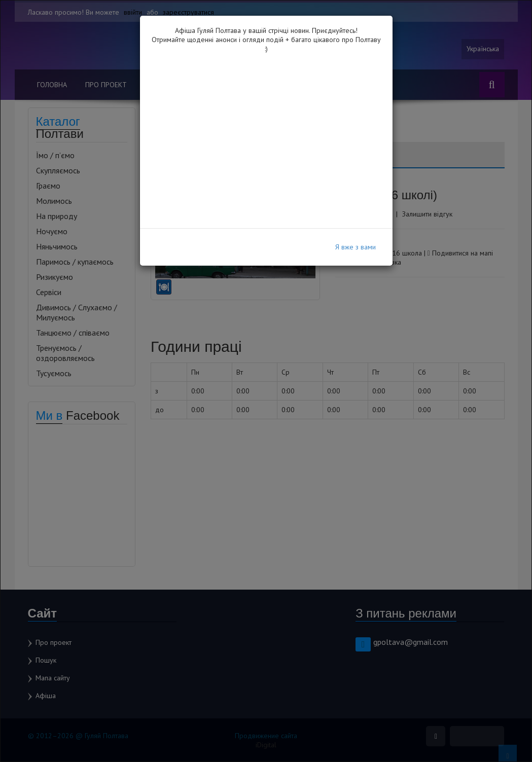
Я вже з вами (356, 247)
